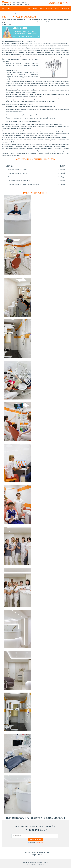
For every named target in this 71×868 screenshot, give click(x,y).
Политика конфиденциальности (36, 865)
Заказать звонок (35, 840)
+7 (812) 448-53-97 (36, 830)
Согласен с (36, 843)
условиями (40, 843)
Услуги (6, 9)
